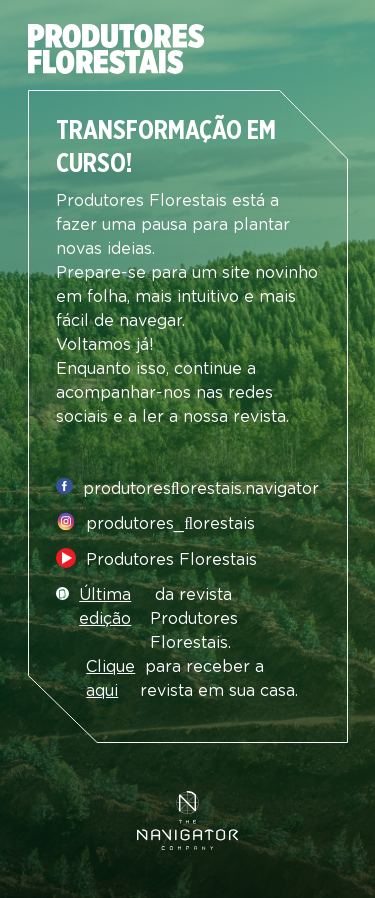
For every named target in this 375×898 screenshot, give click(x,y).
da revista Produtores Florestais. (158, 619)
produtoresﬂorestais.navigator (201, 489)
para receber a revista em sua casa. (192, 679)
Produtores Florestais (171, 560)
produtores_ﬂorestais (170, 524)
